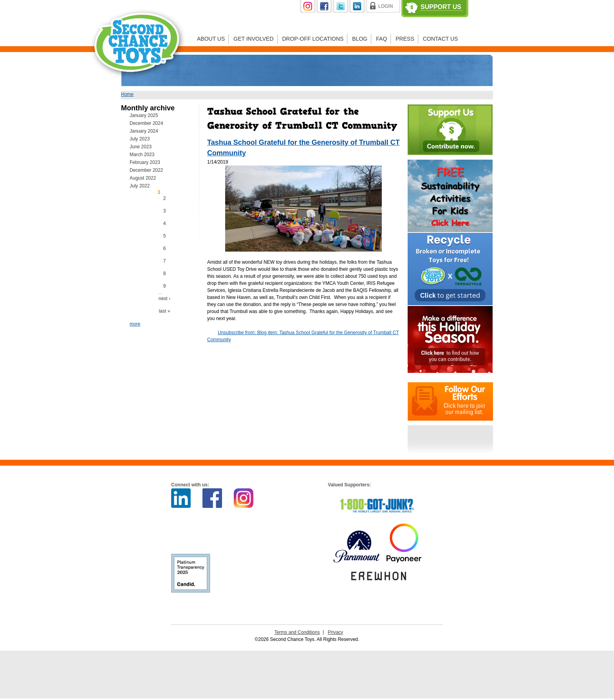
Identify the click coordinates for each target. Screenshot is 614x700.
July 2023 (140, 139)
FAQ (381, 39)
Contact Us (441, 39)
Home (127, 94)
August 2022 (143, 178)
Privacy (335, 632)
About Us (211, 39)
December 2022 (146, 170)
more (135, 324)
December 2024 (146, 123)
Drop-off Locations (313, 39)
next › (164, 299)
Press (405, 39)
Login (386, 6)
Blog (360, 39)
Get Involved (253, 39)
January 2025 (144, 115)
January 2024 (144, 131)
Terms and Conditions (297, 632)
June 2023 (141, 147)
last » (165, 311)
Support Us (441, 7)
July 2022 (140, 186)
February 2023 (145, 162)
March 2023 (142, 155)
